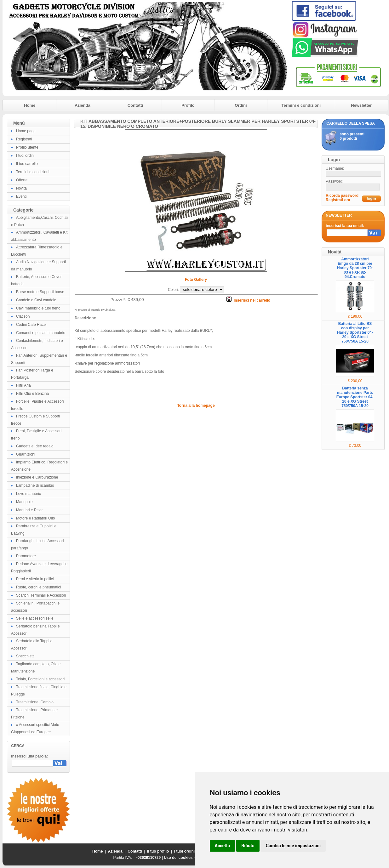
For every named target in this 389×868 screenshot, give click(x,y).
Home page (26, 131)
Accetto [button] (223, 846)
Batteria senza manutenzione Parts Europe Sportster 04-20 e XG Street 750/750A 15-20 (355, 397)
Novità (21, 188)
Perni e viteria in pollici (35, 579)
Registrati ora (338, 200)
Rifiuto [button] (248, 846)
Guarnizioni (26, 454)
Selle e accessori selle (35, 618)
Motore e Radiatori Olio (35, 518)
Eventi (21, 196)
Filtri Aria (23, 385)
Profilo (188, 105)
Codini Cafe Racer (31, 325)
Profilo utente (27, 147)
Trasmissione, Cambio (35, 702)
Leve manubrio (29, 494)
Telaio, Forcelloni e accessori (40, 679)
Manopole (24, 502)
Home (30, 105)
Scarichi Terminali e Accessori (41, 595)
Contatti (135, 105)
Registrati (24, 139)
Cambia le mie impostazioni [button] (293, 846)
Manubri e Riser (29, 510)
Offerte (22, 180)
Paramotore (26, 556)
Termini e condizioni (301, 105)
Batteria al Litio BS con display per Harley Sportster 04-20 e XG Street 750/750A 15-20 (355, 332)
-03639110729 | (150, 858)
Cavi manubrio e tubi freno (38, 308)
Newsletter (361, 105)
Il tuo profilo (158, 851)
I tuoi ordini (25, 156)
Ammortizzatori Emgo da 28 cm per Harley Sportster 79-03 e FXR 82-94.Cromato (355, 268)
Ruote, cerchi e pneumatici (38, 587)
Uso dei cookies (178, 858)
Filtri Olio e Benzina (32, 394)
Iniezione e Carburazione (37, 477)
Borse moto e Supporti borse (40, 292)
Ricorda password (342, 196)
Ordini (241, 105)
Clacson (23, 316)
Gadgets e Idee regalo (35, 446)
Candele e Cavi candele (36, 300)
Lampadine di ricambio (35, 485)
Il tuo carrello (27, 164)
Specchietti (25, 656)
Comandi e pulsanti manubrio (41, 333)
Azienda (83, 105)
